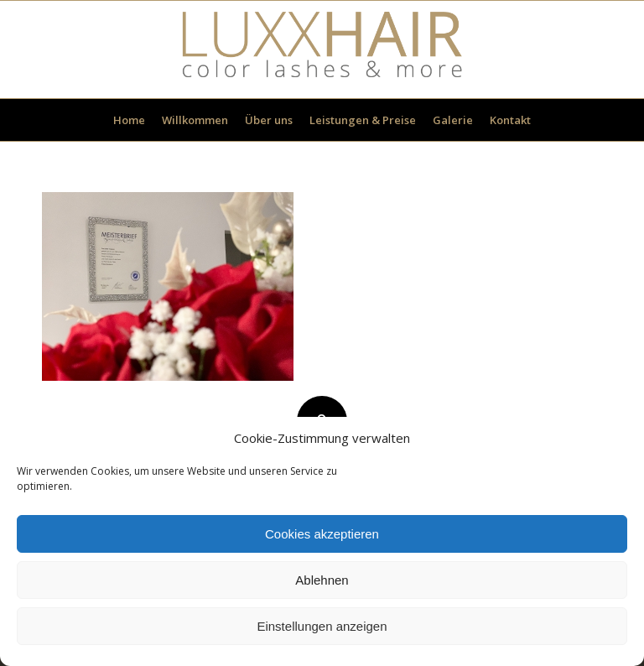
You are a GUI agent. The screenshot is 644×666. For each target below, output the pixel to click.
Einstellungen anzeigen (322, 626)
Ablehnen (322, 580)
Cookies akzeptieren (322, 534)
